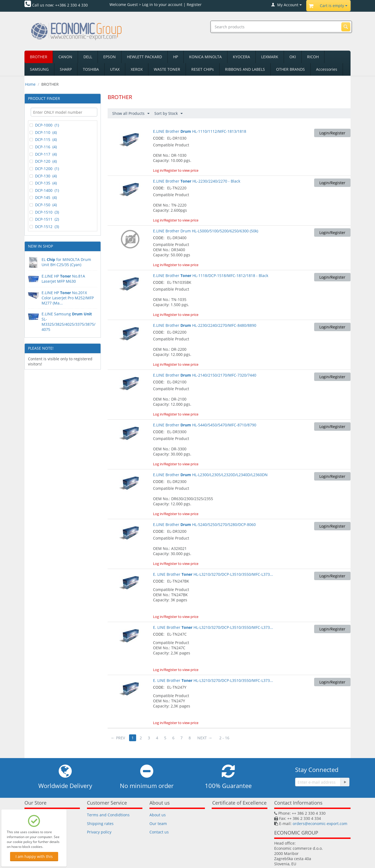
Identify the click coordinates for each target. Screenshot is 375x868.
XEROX (137, 69)
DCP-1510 (44, 212)
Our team (158, 824)
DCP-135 (43, 183)
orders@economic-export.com (320, 824)
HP (176, 57)
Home (30, 84)
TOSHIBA (91, 69)
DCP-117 (43, 154)
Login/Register (332, 133)
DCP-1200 (44, 169)
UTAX (115, 69)
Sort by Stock (168, 114)
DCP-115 (43, 140)
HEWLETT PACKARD (144, 57)
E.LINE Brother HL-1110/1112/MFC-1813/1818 (200, 131)
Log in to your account (162, 4)
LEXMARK (270, 57)
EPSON (110, 57)
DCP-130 (43, 176)
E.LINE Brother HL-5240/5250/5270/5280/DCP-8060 (204, 524)
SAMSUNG (39, 69)
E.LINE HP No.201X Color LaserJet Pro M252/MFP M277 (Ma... (68, 298)
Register (194, 4)
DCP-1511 (44, 219)
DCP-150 (43, 205)
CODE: (159, 138)
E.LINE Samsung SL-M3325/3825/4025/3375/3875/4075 (68, 322)
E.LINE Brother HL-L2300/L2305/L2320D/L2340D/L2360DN (210, 475)
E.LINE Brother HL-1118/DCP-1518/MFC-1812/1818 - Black (211, 276)
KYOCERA (241, 57)
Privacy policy (99, 832)
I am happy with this (34, 856)
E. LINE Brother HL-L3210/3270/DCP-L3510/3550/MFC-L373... (213, 574)
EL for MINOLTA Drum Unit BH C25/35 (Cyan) (66, 262)
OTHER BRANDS (290, 69)
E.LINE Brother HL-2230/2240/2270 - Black (197, 181)
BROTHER (39, 57)
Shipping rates (100, 824)
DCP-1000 (44, 125)
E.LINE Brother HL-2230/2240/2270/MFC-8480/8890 (205, 325)
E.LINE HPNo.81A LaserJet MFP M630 (63, 279)
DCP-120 (43, 161)
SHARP (66, 69)
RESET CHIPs (203, 69)
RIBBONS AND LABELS (245, 69)
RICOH (313, 57)
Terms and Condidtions (108, 815)
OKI (293, 57)
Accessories (327, 69)
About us (158, 815)
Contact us (159, 832)
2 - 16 (224, 738)
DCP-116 (43, 147)
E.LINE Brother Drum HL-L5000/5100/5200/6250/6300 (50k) (206, 231)
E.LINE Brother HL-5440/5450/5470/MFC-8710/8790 (205, 425)
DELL (88, 57)
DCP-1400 (44, 190)
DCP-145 (43, 198)
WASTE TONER (167, 69)
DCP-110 (43, 133)
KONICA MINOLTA (205, 57)
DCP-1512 (44, 227)
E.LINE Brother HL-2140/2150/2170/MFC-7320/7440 (205, 375)
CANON (65, 57)
